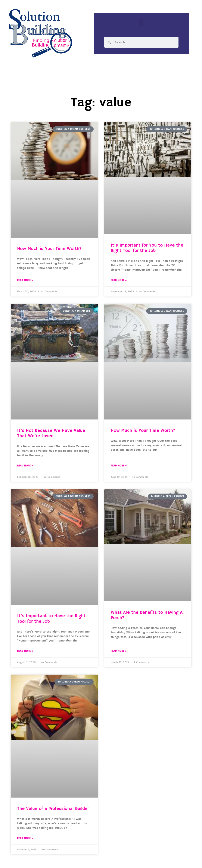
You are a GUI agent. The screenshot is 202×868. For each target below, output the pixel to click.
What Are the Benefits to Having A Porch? (147, 615)
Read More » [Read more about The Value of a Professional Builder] (25, 838)
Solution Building (80, 861)
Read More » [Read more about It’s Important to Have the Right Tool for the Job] (25, 651)
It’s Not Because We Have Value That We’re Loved (51, 433)
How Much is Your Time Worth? (49, 249)
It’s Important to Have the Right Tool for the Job (51, 619)
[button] (141, 23)
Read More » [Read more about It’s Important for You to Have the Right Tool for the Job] (119, 280)
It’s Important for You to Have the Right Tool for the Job (147, 248)
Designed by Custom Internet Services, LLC (130, 861)
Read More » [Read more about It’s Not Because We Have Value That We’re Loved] (25, 466)
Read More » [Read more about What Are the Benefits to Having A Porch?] (119, 651)
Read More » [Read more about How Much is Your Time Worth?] (25, 280)
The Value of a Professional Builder (53, 809)
